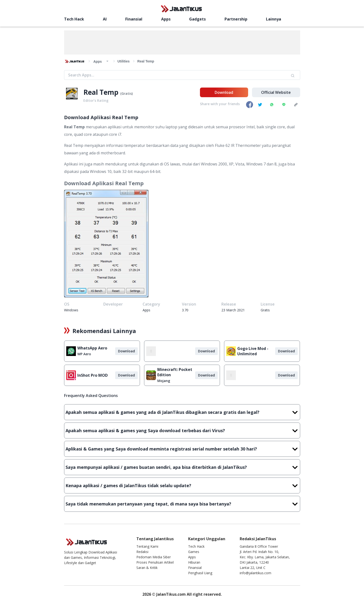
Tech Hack (74, 19)
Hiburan (194, 562)
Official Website (276, 92)
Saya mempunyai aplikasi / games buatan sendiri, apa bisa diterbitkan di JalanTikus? (182, 467)
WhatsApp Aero (92, 348)
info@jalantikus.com (255, 573)
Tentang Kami (147, 546)
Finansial (134, 19)
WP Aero (84, 354)
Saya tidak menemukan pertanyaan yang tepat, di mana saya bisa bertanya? (182, 504)
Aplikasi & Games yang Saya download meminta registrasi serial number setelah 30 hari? (182, 449)
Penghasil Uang (200, 573)
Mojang (164, 381)
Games (194, 552)
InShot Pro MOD (93, 375)
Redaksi (142, 552)
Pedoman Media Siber (154, 557)
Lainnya (274, 19)
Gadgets (197, 19)
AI (105, 19)
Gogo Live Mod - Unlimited (253, 351)
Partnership (236, 19)
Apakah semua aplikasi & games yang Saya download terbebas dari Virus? (182, 430)
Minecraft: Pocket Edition (175, 372)
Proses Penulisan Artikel (155, 562)
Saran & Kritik (147, 568)
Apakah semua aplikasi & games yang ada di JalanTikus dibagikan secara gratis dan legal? (182, 412)
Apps (166, 19)
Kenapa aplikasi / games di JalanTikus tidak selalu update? (182, 485)
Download (224, 92)
